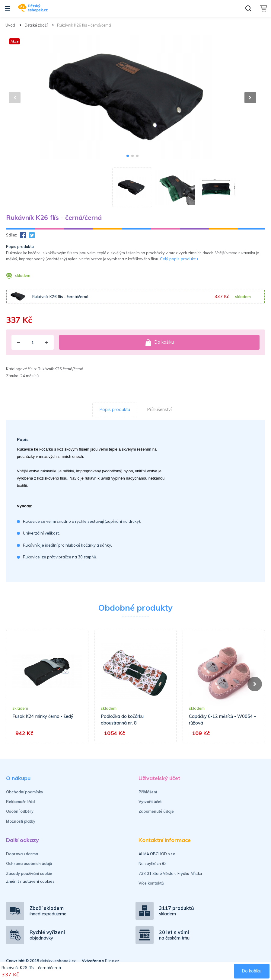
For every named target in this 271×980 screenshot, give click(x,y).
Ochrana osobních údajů (29, 863)
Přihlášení (148, 792)
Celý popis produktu (179, 259)
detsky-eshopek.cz (58, 961)
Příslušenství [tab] (159, 410)
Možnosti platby (21, 821)
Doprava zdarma (22, 854)
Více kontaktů (151, 883)
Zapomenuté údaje (156, 811)
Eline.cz (112, 961)
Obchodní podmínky (25, 792)
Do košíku (159, 342)
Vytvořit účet (150, 802)
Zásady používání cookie (29, 873)
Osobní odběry (20, 811)
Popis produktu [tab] (115, 410)
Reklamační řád (20, 802)
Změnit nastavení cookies (30, 881)
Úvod (10, 25)
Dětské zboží (36, 25)
